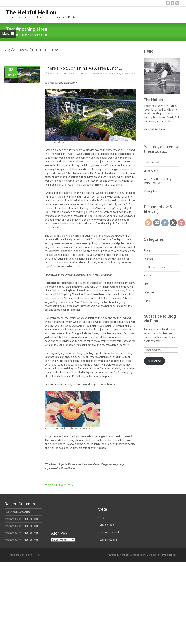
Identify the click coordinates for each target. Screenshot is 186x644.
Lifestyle (149, 292)
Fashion (148, 259)
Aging (147, 250)
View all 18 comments (61, 485)
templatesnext (168, 555)
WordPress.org (108, 540)
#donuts (88, 74)
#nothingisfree (129, 74)
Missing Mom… (152, 191)
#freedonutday (100, 74)
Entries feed (107, 525)
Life (68, 74)
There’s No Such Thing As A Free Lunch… (83, 68)
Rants (74, 74)
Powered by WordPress (119, 555)
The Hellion (153, 100)
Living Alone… (152, 171)
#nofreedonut (114, 74)
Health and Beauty (155, 267)
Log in (103, 517)
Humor (148, 276)
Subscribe (155, 361)
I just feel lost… (152, 162)
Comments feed (109, 532)
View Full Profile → (155, 129)
